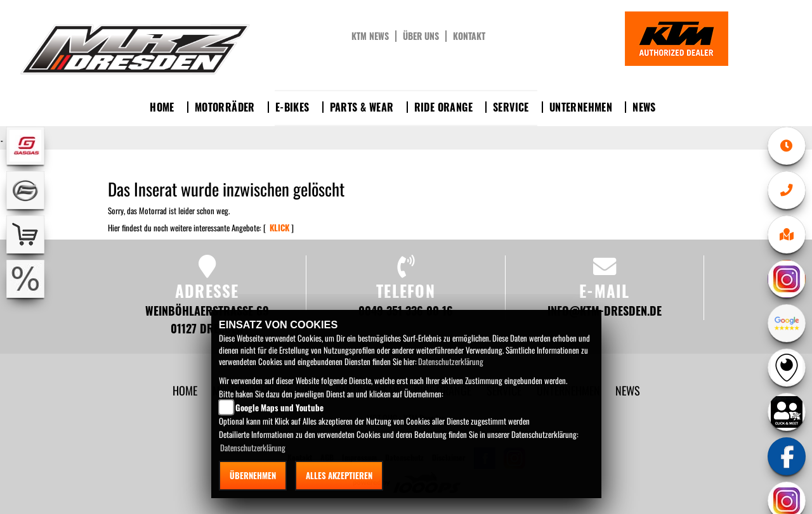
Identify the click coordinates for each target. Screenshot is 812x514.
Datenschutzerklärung (451, 361)
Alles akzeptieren (339, 475)
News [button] (644, 107)
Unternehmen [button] (581, 107)
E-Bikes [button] (292, 107)
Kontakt (469, 36)
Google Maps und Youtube (279, 408)
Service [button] (511, 107)
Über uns (421, 36)
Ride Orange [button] (443, 107)
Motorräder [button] (225, 107)
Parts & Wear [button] (362, 107)
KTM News (370, 36)
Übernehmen (253, 475)
